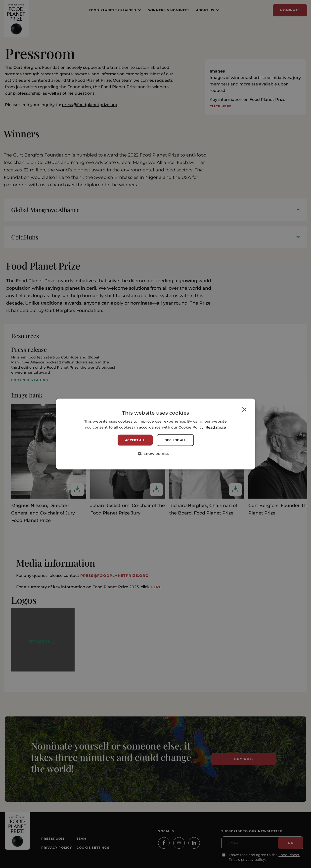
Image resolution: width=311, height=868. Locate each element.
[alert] (155, 434)
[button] (155, 453)
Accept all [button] (135, 440)
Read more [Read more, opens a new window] (216, 427)
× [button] (244, 411)
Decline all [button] (175, 440)
